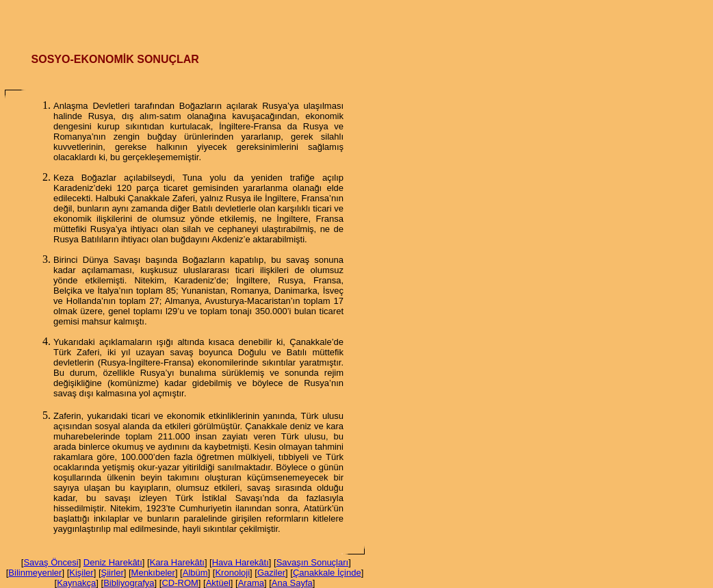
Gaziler (271, 573)
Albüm (195, 573)
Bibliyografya (129, 583)
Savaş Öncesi (51, 562)
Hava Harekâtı (241, 562)
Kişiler (81, 573)
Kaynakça (76, 583)
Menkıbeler (153, 573)
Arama (251, 583)
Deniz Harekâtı (113, 562)
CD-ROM (180, 583)
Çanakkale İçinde (327, 573)
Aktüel (218, 583)
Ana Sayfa (292, 583)
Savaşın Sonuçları (313, 562)
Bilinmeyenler (35, 573)
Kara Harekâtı (177, 562)
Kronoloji (232, 573)
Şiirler (113, 573)
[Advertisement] (356, 21)
